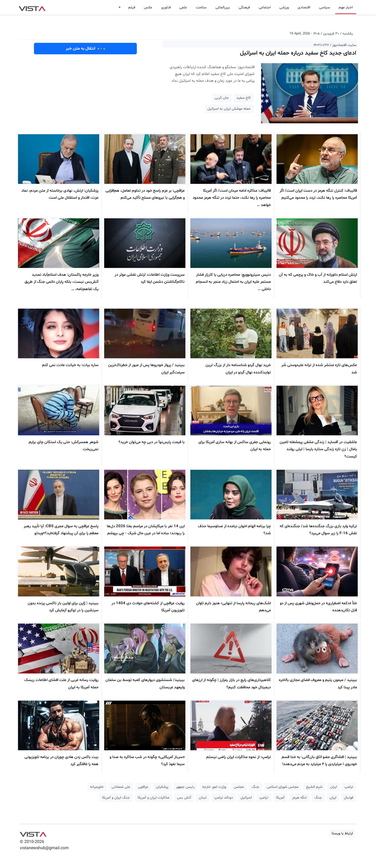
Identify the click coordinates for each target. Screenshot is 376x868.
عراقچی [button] (143, 787)
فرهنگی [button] (244, 7)
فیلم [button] (132, 7)
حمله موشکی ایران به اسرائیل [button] (229, 109)
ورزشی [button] (284, 7)
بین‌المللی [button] (223, 7)
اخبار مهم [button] (346, 7)
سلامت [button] (201, 7)
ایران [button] (333, 787)
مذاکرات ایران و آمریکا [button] (154, 798)
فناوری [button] (166, 7)
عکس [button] (148, 7)
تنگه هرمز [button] (299, 798)
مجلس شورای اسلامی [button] (283, 787)
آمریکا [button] (280, 798)
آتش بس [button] (184, 798)
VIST (32, 7)
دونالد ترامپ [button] (224, 798)
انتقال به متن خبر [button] (86, 49)
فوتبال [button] (349, 798)
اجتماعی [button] (265, 7)
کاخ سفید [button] (243, 98)
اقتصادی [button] (304, 7)
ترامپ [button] (349, 787)
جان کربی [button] (222, 98)
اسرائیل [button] (246, 798)
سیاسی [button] (325, 7)
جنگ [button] (255, 787)
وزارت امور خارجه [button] (214, 787)
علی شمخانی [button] (121, 787)
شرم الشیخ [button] (314, 787)
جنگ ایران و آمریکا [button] (116, 798)
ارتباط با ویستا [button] (342, 833)
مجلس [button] (239, 787)
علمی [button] (183, 7)
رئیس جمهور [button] (185, 787)
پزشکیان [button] (162, 787)
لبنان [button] (203, 798)
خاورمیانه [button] (97, 787)
